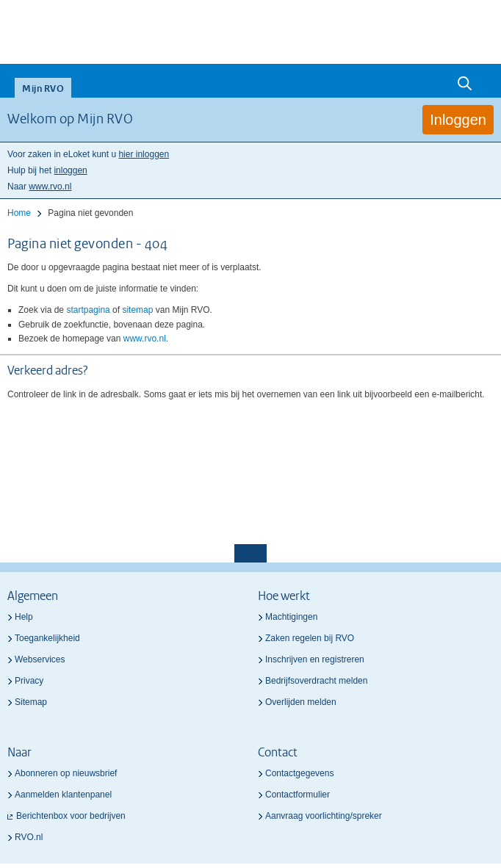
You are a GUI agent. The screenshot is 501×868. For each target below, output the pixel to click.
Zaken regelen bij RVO (310, 638)
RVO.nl (29, 837)
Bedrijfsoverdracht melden (316, 681)
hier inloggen (144, 154)
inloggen (70, 170)
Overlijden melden (301, 702)
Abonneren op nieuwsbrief (66, 773)
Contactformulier (298, 795)
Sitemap (31, 702)
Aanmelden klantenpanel (63, 795)
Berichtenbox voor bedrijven (71, 816)
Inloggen (458, 120)
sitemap (137, 310)
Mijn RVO (43, 89)
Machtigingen (291, 617)
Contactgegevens (299, 773)
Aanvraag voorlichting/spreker (324, 816)
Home (19, 213)
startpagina (88, 310)
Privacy (29, 681)
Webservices (40, 659)
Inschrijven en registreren (315, 659)
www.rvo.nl (50, 187)
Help (24, 617)
